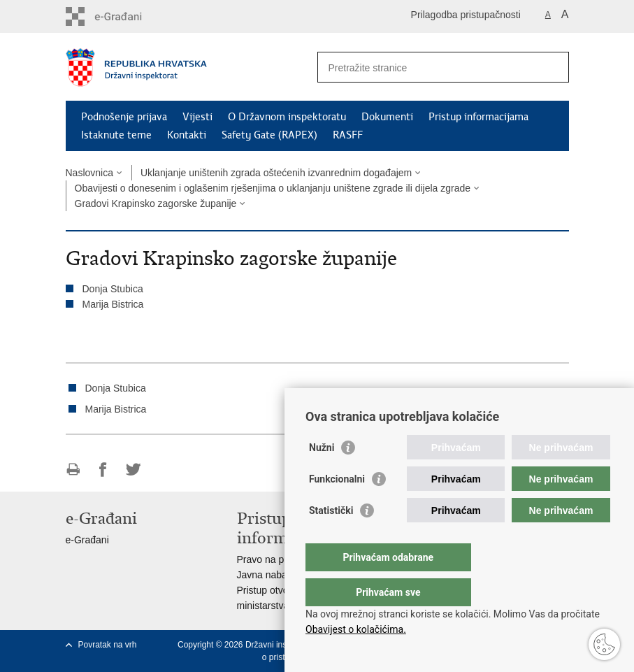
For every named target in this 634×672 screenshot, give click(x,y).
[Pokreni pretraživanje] (553, 67)
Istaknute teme (116, 135)
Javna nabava (267, 575)
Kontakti (187, 135)
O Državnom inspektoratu (287, 117)
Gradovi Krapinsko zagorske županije (156, 203)
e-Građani (87, 540)
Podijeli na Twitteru (133, 470)
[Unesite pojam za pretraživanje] (428, 67)
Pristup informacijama (478, 117)
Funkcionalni (337, 507)
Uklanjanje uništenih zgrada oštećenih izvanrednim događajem (276, 173)
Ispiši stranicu (73, 470)
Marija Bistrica (113, 304)
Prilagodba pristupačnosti (466, 15)
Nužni (322, 476)
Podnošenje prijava (124, 117)
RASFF (348, 135)
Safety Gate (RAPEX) (269, 135)
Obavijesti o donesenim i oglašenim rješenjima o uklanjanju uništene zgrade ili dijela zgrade (273, 188)
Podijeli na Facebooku (103, 470)
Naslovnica (89, 173)
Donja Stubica (113, 289)
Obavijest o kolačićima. (356, 629)
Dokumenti (387, 117)
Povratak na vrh (108, 645)
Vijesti (197, 117)
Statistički (331, 538)
